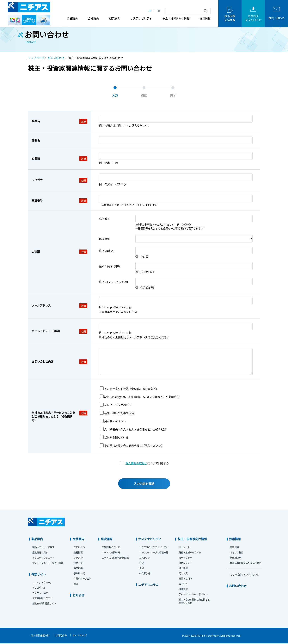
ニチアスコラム (148, 585)
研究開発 (115, 18)
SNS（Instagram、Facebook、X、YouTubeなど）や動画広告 (142, 397)
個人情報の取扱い (136, 463)
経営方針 (78, 558)
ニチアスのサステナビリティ (154, 548)
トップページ (36, 58)
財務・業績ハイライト (190, 553)
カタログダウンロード (43, 558)
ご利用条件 (61, 636)
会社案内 (93, 18)
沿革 (76, 584)
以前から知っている (116, 437)
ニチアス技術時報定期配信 (115, 558)
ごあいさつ (79, 548)
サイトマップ (80, 636)
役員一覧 (78, 563)
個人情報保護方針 (40, 636)
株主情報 (183, 569)
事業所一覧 (79, 574)
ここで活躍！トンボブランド (245, 575)
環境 (141, 569)
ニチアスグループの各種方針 (154, 553)
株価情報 (183, 590)
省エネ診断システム (42, 599)
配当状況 (183, 574)
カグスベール (39, 588)
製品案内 (72, 18)
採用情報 (205, 18)
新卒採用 (235, 548)
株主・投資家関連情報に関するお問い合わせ (194, 602)
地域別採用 (236, 558)
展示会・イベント (115, 421)
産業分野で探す (40, 553)
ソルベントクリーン (42, 583)
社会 (141, 563)
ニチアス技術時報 (111, 553)
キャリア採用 (237, 553)
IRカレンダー (185, 563)
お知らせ (78, 596)
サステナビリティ (141, 18)
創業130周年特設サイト (44, 604)
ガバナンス (145, 558)
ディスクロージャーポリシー (193, 595)
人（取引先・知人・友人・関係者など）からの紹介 (135, 429)
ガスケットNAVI (40, 593)
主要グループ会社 (82, 579)
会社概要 (78, 553)
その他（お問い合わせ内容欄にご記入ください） (134, 445)
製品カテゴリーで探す (43, 548)
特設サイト (39, 575)
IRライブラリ (185, 558)
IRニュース (184, 548)
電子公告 (183, 584)
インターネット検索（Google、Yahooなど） (131, 388)
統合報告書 (145, 574)
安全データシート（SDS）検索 (48, 563)
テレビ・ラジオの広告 (118, 405)
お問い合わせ (56, 58)
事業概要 (78, 569)
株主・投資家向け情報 (176, 18)
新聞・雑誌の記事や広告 (119, 413)
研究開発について (111, 548)
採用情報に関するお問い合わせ (246, 563)
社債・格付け (185, 579)
